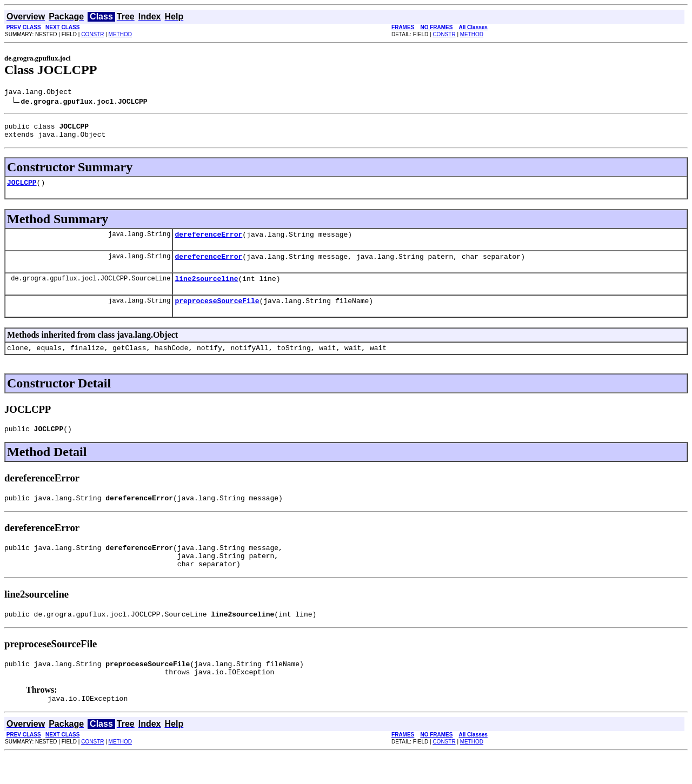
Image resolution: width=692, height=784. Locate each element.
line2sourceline (206, 290)
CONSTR (92, 34)
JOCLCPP (22, 189)
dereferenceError (208, 242)
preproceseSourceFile (217, 313)
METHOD (120, 34)
